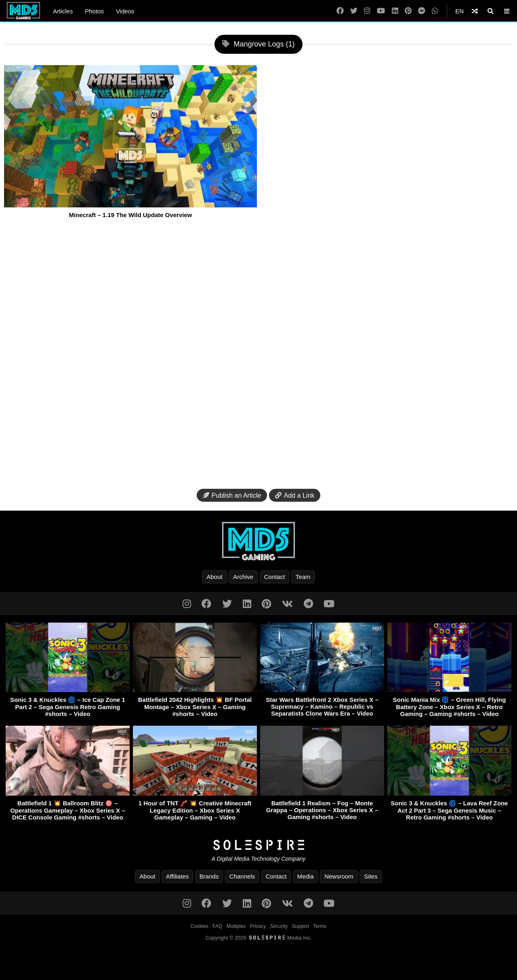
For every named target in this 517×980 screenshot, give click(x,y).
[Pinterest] (408, 11)
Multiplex (236, 926)
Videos (125, 11)
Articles (63, 11)
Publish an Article (232, 495)
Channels (242, 876)
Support (301, 926)
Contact (275, 577)
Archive (243, 577)
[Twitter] (354, 11)
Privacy (258, 926)
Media (306, 876)
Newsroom (339, 876)
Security (279, 926)
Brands (209, 876)
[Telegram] (308, 604)
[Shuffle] (475, 11)
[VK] (287, 604)
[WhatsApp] (435, 11)
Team (303, 577)
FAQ (217, 926)
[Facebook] (340, 11)
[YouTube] (381, 11)
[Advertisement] (258, 355)
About (215, 577)
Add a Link (295, 495)
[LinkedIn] (395, 11)
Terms (320, 926)
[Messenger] (422, 11)
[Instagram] (367, 11)
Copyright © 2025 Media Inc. (259, 938)
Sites (371, 876)
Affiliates (177, 876)
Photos (94, 11)
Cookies (199, 926)
